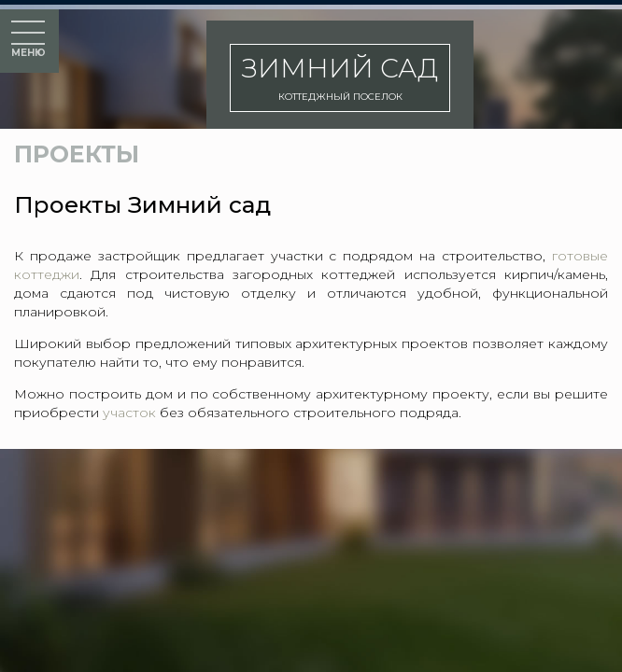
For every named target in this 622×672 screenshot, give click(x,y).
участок (129, 413)
